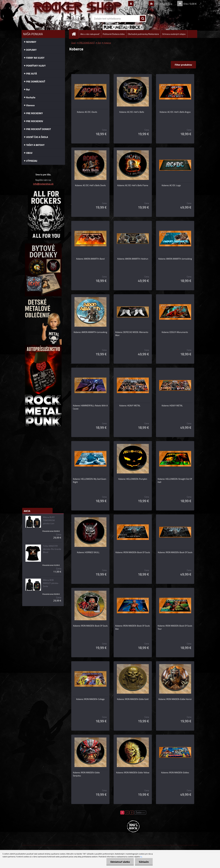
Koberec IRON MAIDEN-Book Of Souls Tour (175, 627)
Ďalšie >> (140, 813)
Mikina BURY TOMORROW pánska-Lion (49, 520)
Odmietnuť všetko (120, 862)
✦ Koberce (106, 43)
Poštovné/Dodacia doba (114, 34)
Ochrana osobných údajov (174, 34)
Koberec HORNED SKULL (88, 552)
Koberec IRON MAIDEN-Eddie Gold (133, 699)
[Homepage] (75, 34)
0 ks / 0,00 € (190, 4)
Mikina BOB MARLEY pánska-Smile (51, 583)
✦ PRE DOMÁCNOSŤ (86, 43)
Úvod (73, 43)
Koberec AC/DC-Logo (171, 185)
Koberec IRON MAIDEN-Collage (90, 699)
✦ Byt (98, 43)
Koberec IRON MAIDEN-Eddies (175, 773)
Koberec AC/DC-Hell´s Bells (132, 112)
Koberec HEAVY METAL (130, 406)
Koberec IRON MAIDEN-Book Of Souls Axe (133, 627)
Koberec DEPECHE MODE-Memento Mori (132, 334)
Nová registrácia (164, 4)
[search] (143, 19)
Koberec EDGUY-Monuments (175, 332)
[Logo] (43, 19)
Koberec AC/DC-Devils (87, 112)
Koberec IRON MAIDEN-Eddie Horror (175, 699)
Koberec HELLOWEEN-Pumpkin (133, 479)
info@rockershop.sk (43, 184)
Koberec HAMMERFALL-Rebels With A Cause (90, 407)
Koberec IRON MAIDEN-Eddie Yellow (133, 773)
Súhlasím (144, 862)
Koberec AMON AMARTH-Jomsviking (175, 259)
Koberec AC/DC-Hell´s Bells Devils (90, 185)
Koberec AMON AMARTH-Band (90, 259)
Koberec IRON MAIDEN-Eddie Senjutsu (86, 774)
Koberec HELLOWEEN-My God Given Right (90, 480)
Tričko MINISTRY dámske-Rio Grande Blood (52, 549)
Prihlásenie (141, 4)
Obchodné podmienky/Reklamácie (143, 34)
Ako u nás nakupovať (90, 34)
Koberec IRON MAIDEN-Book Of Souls (133, 552)
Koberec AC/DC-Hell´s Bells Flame (133, 185)
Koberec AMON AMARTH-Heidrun (133, 259)
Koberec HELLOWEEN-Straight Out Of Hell (175, 480)
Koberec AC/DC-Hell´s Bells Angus (175, 112)
